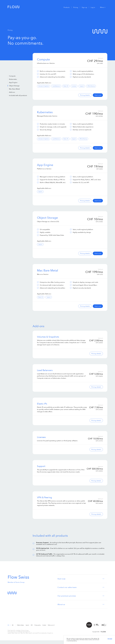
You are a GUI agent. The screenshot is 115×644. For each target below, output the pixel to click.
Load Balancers (56, 86)
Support (82, 86)
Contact (44, 625)
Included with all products (18, 95)
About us (61, 604)
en (8, 625)
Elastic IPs (66, 86)
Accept (110, 639)
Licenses (74, 86)
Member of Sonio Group (16, 582)
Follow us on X (51, 625)
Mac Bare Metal (14, 89)
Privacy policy (38, 625)
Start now (98, 95)
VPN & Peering (91, 86)
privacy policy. (73, 641)
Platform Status (20, 625)
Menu (103, 7)
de (13, 625)
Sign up (84, 7)
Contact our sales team (67, 587)
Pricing (76, 7)
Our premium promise (67, 596)
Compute (12, 76)
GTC (32, 625)
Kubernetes (13, 79)
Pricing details (85, 95)
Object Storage (14, 86)
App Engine (13, 82)
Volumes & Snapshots (44, 86)
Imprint (27, 625)
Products (67, 7)
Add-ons (12, 92)
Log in (93, 7)
